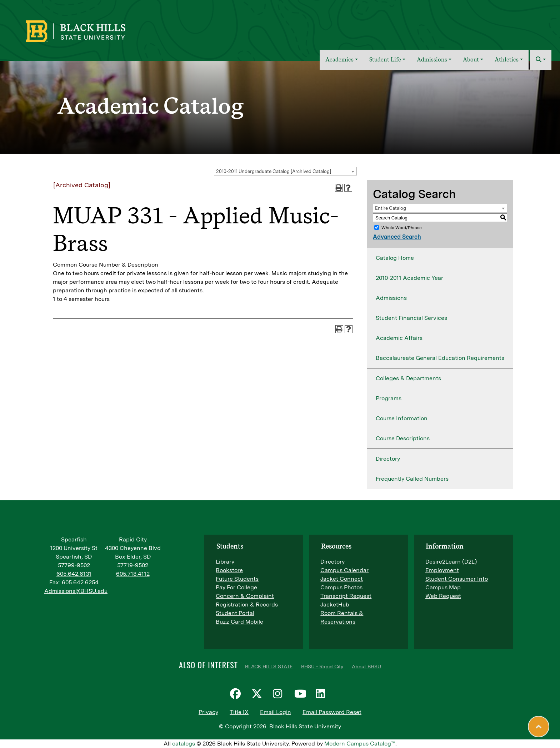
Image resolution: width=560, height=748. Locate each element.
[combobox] (285, 171)
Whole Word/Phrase (402, 228)
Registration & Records (247, 605)
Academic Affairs (399, 338)
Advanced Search (397, 237)
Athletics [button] (507, 60)
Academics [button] (339, 60)
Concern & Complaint (245, 596)
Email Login (276, 712)
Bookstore (229, 570)
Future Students (237, 579)
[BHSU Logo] (91, 30)
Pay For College (236, 587)
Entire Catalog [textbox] (391, 208)
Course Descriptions (403, 438)
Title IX (239, 712)
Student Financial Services (411, 318)
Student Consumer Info (457, 579)
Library (225, 562)
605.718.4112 (133, 574)
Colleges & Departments (408, 378)
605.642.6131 (74, 574)
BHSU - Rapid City (322, 667)
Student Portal (235, 613)
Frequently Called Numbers (412, 479)
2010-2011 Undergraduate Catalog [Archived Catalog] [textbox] (274, 171)
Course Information (402, 418)
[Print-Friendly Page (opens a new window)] (339, 188)
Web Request (443, 596)
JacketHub (335, 605)
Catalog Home (395, 258)
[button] (541, 60)
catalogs (184, 744)
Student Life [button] (385, 60)
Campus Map (443, 587)
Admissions (391, 298)
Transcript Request (346, 596)
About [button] (471, 60)
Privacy (208, 712)
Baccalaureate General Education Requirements (440, 358)
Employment (442, 570)
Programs (389, 398)
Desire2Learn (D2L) (451, 562)
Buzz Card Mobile (239, 622)
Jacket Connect (342, 579)
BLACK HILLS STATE (269, 667)
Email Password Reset (332, 712)
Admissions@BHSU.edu (76, 591)
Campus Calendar (344, 570)
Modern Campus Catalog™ (360, 744)
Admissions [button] (432, 60)
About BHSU (366, 667)
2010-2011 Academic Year (409, 278)
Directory (388, 459)
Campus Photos (341, 587)
